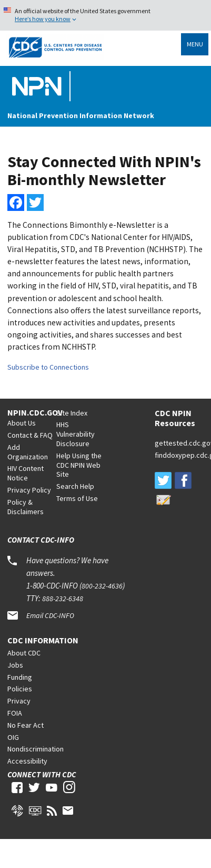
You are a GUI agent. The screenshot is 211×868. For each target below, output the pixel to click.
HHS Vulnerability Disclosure (76, 434)
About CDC (24, 653)
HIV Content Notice (26, 473)
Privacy (19, 701)
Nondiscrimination (36, 749)
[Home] (39, 87)
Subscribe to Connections (48, 367)
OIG (13, 737)
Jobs (15, 665)
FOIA (15, 713)
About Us (22, 423)
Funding (20, 677)
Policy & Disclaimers (26, 507)
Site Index (72, 413)
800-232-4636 (102, 586)
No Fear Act (26, 725)
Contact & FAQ (30, 435)
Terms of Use (77, 498)
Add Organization (28, 452)
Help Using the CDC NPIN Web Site (79, 465)
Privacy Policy (29, 490)
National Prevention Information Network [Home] (81, 115)
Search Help (75, 486)
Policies (20, 689)
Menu (195, 44)
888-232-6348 (63, 599)
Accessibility (27, 761)
